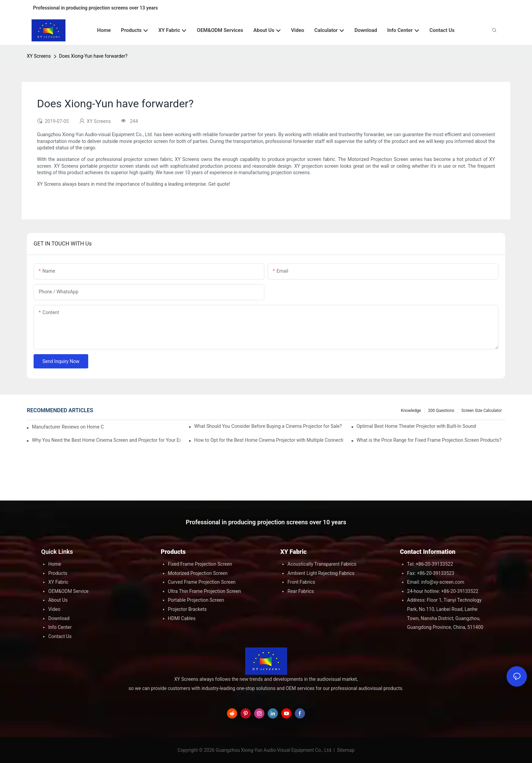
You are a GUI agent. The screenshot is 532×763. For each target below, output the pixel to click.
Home (55, 564)
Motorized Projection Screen (198, 573)
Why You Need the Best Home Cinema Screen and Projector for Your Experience (106, 440)
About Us (58, 600)
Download (59, 618)
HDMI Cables (182, 618)
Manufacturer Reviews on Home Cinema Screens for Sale (68, 427)
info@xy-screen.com (443, 582)
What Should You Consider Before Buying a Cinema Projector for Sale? (268, 426)
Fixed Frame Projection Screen (200, 564)
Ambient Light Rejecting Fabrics (321, 573)
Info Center (60, 627)
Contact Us (60, 636)
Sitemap (345, 750)
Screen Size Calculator (482, 411)
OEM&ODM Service (68, 591)
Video (54, 609)
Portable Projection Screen (196, 600)
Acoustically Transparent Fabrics (322, 564)
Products (58, 573)
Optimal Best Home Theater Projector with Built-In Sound (416, 426)
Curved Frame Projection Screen (202, 582)
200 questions (441, 411)
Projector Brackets (187, 609)
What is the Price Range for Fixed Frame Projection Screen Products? (429, 440)
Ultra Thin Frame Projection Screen (204, 591)
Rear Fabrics (301, 591)
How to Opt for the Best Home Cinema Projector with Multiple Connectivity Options (268, 440)
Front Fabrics (301, 582)
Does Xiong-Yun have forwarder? (93, 56)
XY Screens (39, 56)
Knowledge (411, 411)
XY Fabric (58, 582)
